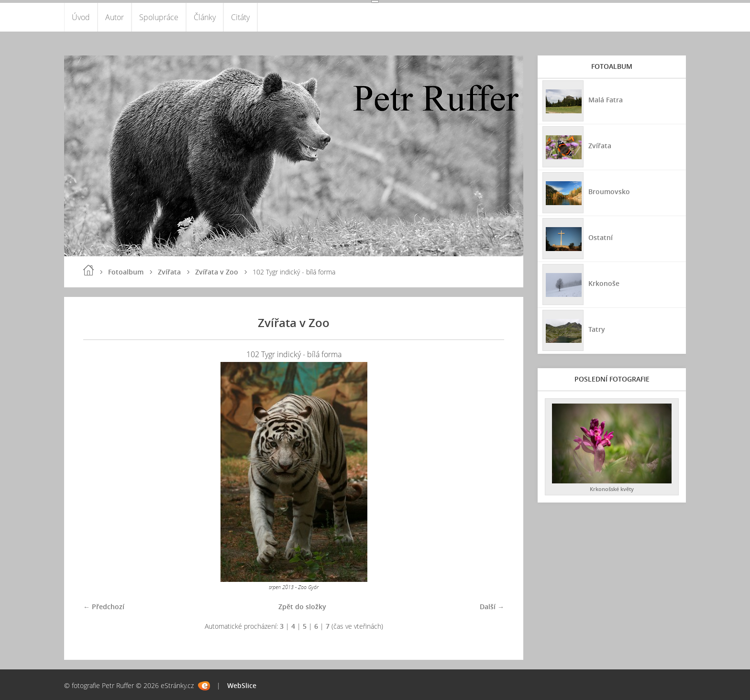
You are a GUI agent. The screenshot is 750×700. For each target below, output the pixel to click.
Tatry (597, 329)
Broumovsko (609, 191)
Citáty (240, 17)
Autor (115, 17)
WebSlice (242, 685)
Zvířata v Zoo (217, 272)
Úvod (81, 17)
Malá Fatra (606, 100)
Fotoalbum (126, 272)
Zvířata (169, 272)
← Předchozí (104, 607)
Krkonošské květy (612, 489)
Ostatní (601, 237)
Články (205, 17)
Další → (492, 607)
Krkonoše (604, 283)
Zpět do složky (302, 607)
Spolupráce (159, 17)
